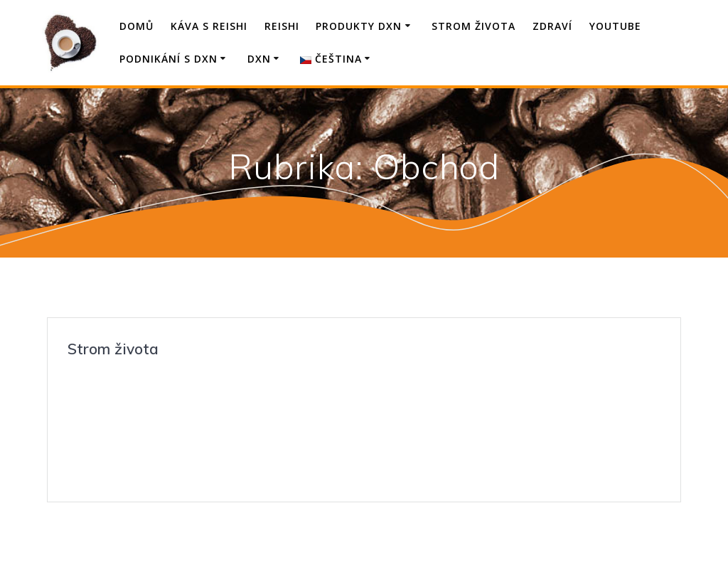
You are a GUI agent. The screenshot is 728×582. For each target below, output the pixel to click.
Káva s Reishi (209, 26)
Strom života (473, 26)
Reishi (282, 26)
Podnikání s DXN (168, 59)
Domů (136, 26)
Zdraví (552, 26)
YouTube (615, 26)
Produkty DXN (359, 26)
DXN (259, 59)
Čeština (331, 59)
